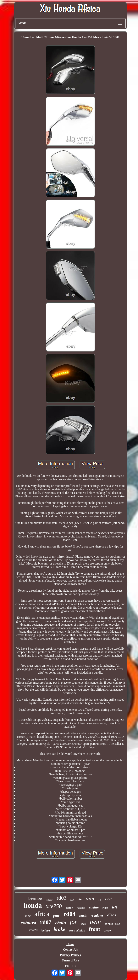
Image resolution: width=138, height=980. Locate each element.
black (83, 924)
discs (112, 915)
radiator (81, 908)
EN (67, 966)
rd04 (69, 914)
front (94, 929)
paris (83, 915)
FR (74, 966)
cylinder (49, 900)
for (73, 922)
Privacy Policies (70, 955)
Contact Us (70, 950)
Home (70, 944)
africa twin (112, 924)
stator (69, 908)
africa (42, 914)
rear (109, 898)
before (46, 930)
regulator (97, 916)
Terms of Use (70, 960)
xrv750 (54, 906)
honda (33, 905)
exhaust (28, 923)
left (114, 907)
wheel (90, 899)
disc (80, 899)
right (105, 908)
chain (61, 923)
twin (95, 922)
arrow (108, 931)
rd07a (33, 930)
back (72, 900)
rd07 (46, 922)
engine (94, 907)
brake (60, 929)
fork (100, 900)
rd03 (61, 898)
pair (56, 915)
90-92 (28, 916)
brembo (35, 898)
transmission (77, 930)
